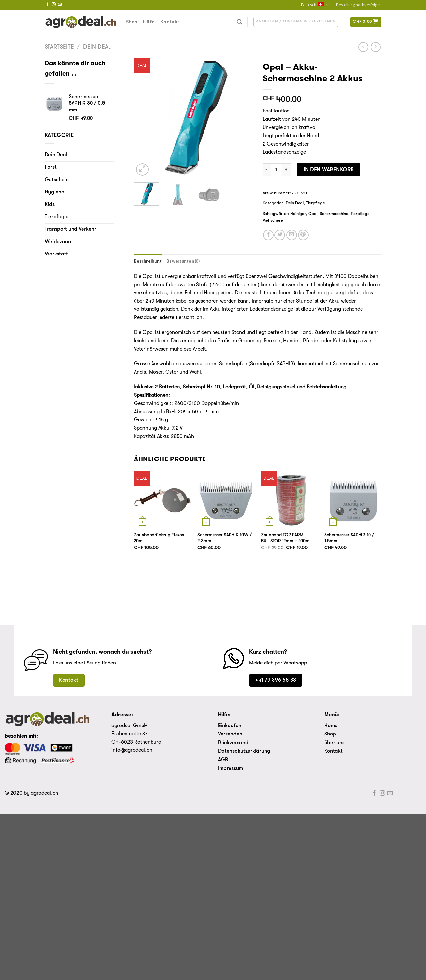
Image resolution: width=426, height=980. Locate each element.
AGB (223, 760)
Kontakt (170, 22)
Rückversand (233, 743)
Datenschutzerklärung (244, 751)
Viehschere (273, 221)
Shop (132, 22)
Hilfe (149, 22)
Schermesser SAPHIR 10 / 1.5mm (349, 538)
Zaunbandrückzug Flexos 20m (159, 538)
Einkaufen (230, 726)
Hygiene (54, 192)
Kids (50, 205)
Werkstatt (56, 254)
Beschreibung (148, 261)
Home (331, 726)
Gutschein (57, 180)
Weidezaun (58, 242)
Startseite (59, 47)
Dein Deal (97, 47)
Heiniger (298, 214)
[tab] (148, 261)
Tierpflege (57, 217)
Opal (313, 214)
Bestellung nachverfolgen (359, 5)
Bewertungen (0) (183, 261)
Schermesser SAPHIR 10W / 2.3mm (225, 538)
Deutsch (315, 5)
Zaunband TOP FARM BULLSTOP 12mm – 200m (285, 538)
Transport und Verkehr (70, 229)
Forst (51, 167)
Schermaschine (334, 214)
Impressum (230, 769)
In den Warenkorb (329, 170)
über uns (334, 743)
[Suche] (239, 22)
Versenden (230, 734)
